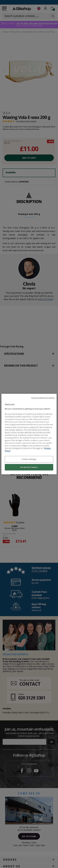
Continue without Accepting (43, 398)
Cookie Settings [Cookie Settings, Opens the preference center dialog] (29, 459)
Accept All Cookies (29, 467)
